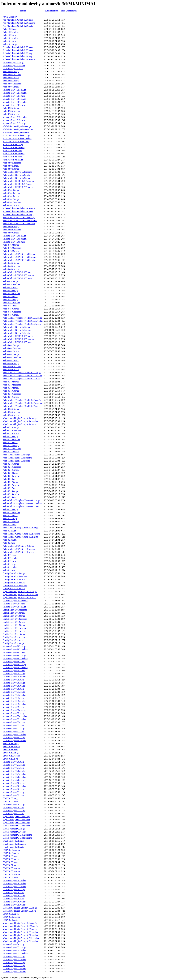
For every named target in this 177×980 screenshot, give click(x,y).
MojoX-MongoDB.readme (14, 832)
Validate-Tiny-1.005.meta (14, 242)
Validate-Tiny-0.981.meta (14, 671)
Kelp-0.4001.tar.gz (11, 363)
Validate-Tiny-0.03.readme (15, 959)
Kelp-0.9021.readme (12, 163)
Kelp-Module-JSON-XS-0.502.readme (20, 221)
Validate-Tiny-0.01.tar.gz (14, 966)
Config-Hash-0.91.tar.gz (13, 643)
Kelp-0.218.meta (10, 479)
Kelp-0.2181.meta (11, 470)
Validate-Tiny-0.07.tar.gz (14, 810)
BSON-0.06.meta (10, 801)
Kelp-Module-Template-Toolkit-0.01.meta (21, 406)
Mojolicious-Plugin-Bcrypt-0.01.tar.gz (20, 929)
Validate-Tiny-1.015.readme (15, 117)
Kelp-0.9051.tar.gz (11, 108)
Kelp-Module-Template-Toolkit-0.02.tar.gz (22, 373)
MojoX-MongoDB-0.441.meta (16, 826)
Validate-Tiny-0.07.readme (15, 886)
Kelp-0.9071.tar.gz (11, 81)
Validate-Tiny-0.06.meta (13, 893)
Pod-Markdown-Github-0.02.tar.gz (18, 56)
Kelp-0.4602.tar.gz (11, 245)
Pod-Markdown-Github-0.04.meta (18, 26)
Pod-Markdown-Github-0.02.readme (19, 59)
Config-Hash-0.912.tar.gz (14, 625)
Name (23, 11)
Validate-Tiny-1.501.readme (15, 102)
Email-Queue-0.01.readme (14, 844)
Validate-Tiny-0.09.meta (13, 795)
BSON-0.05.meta (10, 856)
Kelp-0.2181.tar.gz (11, 464)
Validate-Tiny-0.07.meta (13, 814)
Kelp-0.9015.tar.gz (11, 190)
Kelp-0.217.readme (11, 485)
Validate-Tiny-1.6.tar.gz (13, 62)
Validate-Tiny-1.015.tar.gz (14, 123)
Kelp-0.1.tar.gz (9, 564)
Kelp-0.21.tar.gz (10, 519)
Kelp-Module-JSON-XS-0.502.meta (19, 224)
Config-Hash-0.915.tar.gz (14, 582)
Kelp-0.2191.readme (12, 430)
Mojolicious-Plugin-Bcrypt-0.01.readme (20, 941)
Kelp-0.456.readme (11, 294)
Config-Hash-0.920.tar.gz (14, 573)
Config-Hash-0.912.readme (15, 619)
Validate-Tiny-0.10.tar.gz (14, 783)
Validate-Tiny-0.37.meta (13, 698)
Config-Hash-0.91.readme (14, 637)
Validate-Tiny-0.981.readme (15, 668)
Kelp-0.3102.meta (11, 388)
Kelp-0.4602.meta (11, 251)
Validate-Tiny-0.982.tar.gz (14, 655)
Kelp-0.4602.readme (12, 248)
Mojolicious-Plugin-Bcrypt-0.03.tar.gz (20, 908)
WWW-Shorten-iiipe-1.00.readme (18, 129)
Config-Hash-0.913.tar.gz (14, 616)
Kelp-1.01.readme (11, 38)
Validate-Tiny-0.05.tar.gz (14, 896)
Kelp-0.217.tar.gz (10, 482)
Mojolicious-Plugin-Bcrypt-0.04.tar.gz (20, 592)
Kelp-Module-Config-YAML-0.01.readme (21, 534)
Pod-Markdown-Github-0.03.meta (18, 50)
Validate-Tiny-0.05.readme (15, 905)
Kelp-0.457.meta (10, 287)
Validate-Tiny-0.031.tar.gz (14, 947)
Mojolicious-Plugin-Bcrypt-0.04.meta (19, 598)
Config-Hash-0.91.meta (13, 640)
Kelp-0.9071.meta (11, 87)
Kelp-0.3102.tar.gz (11, 382)
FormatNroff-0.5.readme (14, 154)
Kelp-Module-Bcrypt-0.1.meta (16, 333)
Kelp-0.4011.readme (12, 357)
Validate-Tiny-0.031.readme (15, 953)
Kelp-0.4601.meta (11, 269)
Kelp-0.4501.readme (12, 312)
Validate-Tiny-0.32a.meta (14, 722)
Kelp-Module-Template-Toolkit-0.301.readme (23, 321)
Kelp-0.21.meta (10, 525)
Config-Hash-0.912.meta (14, 622)
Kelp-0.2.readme (10, 540)
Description (71, 11)
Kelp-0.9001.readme (12, 230)
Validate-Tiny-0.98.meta (13, 680)
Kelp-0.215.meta (10, 516)
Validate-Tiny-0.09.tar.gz (14, 792)
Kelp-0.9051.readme (12, 111)
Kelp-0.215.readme (11, 512)
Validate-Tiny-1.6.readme (14, 65)
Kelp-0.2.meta (9, 543)
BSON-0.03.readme (11, 871)
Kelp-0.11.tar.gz (10, 555)
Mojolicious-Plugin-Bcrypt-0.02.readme (20, 935)
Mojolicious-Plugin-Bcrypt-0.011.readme (21, 938)
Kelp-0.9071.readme (12, 84)
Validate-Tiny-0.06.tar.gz (14, 890)
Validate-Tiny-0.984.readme (15, 601)
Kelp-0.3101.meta (11, 397)
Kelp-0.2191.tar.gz (11, 427)
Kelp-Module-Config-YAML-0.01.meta (20, 537)
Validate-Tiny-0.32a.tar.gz (14, 710)
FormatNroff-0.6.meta (12, 151)
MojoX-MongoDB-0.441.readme (17, 838)
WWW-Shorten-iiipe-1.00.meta (17, 132)
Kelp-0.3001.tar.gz (11, 409)
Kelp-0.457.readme (11, 284)
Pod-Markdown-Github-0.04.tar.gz (18, 20)
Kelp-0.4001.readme (12, 366)
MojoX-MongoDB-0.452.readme (17, 835)
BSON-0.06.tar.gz (11, 798)
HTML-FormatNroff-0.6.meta (16, 141)
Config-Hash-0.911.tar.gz (14, 634)
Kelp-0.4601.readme (12, 266)
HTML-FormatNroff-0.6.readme (17, 138)
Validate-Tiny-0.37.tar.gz (14, 692)
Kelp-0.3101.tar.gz (11, 391)
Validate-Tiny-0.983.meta (14, 652)
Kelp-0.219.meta (10, 443)
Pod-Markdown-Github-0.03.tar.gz (18, 53)
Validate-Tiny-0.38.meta (13, 689)
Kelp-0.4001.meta (11, 370)
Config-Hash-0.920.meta (14, 579)
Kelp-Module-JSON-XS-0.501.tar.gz (19, 254)
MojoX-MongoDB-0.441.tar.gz (16, 823)
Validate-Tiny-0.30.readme (15, 741)
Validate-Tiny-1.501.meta (14, 105)
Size (63, 11)
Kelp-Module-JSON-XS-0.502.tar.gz (19, 217)
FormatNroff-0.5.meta (12, 157)
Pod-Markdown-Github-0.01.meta (18, 211)
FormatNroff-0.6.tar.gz (13, 145)
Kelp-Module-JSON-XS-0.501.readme (20, 257)
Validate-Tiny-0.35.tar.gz (14, 701)
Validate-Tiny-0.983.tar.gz (14, 646)
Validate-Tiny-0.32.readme (15, 719)
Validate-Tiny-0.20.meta (13, 780)
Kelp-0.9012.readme (12, 202)
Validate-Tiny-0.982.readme (15, 658)
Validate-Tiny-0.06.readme (15, 902)
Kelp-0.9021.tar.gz (11, 169)
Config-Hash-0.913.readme (15, 610)
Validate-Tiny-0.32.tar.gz (14, 713)
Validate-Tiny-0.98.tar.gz (14, 674)
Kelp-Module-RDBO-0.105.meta (17, 342)
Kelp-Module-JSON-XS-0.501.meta (19, 260)
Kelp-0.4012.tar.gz (11, 345)
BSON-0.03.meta (10, 862)
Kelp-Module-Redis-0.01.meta (16, 461)
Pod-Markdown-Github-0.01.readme (19, 208)
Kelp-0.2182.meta (11, 452)
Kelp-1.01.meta (10, 41)
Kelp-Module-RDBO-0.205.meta (17, 184)
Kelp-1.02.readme (11, 32)
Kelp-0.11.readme (11, 558)
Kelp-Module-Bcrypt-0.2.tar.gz (16, 178)
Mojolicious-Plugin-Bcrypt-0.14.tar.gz (20, 418)
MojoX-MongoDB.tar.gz (14, 829)
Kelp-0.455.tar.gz (10, 300)
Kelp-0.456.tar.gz (10, 290)
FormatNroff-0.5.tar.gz (13, 160)
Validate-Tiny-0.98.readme (15, 677)
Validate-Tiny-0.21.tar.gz (14, 765)
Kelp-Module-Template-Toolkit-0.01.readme (22, 403)
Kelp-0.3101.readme (12, 394)
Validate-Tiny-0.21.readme (15, 774)
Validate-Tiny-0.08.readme (15, 883)
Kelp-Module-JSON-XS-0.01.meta (18, 552)
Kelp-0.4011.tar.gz (11, 354)
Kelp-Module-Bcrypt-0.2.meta (16, 175)
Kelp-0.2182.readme (12, 449)
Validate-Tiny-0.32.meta (13, 725)
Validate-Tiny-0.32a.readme (15, 716)
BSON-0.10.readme (11, 756)
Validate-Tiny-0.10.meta (13, 789)
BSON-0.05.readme (11, 868)
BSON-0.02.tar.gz (11, 865)
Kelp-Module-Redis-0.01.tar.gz (16, 455)
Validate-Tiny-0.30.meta (13, 762)
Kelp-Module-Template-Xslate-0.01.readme (22, 503)
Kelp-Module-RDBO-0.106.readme (18, 275)
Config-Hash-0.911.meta (14, 631)
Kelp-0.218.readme (11, 476)
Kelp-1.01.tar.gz (10, 44)
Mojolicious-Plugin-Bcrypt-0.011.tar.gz (20, 926)
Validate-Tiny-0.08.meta (13, 807)
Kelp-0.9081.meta (11, 78)
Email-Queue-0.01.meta (13, 847)
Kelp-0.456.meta (10, 297)
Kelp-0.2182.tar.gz (11, 446)
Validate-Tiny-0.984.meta (14, 604)
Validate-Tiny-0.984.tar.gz (14, 607)
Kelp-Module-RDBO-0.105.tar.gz (18, 336)
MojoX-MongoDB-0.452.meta (16, 820)
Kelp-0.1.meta (9, 570)
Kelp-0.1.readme (10, 567)
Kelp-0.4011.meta (11, 360)
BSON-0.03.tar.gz (11, 859)
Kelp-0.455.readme (11, 303)
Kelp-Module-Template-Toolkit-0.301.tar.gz (22, 318)
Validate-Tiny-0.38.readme (15, 686)
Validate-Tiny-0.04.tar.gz (14, 944)
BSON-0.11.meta (10, 750)
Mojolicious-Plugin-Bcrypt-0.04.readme (20, 595)
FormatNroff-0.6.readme (14, 148)
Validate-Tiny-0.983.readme (15, 649)
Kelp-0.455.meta (10, 306)
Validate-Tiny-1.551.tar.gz (14, 90)
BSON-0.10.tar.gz (11, 753)
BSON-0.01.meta (10, 920)
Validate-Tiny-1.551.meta (14, 96)
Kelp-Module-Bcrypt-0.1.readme (17, 330)
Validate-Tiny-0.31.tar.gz (14, 728)
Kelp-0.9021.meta (11, 166)
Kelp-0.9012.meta (11, 205)
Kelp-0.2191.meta (11, 433)
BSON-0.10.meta (10, 759)
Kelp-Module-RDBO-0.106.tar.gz (18, 272)
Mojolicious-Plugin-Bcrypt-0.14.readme (20, 421)
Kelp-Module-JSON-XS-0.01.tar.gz (18, 546)
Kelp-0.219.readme (11, 439)
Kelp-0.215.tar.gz (10, 509)
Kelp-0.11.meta (9, 561)
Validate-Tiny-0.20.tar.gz (14, 771)
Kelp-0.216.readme (11, 494)
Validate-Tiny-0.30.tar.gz (14, 737)
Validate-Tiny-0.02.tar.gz (14, 963)
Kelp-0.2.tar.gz (9, 531)
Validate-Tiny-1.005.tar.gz (14, 236)
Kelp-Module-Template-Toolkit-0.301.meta (22, 324)
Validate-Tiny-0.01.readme (15, 972)
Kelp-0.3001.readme (12, 412)
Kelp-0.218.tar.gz (10, 473)
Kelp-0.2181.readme (12, 467)
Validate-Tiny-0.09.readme (15, 880)
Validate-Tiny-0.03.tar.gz (14, 956)
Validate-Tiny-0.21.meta (13, 768)
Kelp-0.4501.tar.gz (11, 309)
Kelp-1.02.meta (10, 35)
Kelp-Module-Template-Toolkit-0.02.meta (21, 379)
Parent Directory (10, 17)
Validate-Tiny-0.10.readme (15, 786)
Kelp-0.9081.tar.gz (11, 72)
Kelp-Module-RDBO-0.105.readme (18, 339)
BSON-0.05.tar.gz (11, 853)
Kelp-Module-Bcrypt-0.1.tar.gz (16, 327)
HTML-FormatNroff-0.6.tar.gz (16, 135)
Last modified (52, 11)
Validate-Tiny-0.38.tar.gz (14, 683)
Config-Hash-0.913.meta (14, 613)
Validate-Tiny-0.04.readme (15, 950)
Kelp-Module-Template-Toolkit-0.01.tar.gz (22, 400)
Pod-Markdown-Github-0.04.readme (19, 23)
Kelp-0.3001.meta (11, 415)
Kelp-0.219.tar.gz (10, 436)
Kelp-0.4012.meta (11, 351)
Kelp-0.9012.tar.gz (11, 199)
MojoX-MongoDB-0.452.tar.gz (16, 817)
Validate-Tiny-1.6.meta (13, 68)
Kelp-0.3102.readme (12, 385)
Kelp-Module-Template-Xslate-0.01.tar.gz (21, 500)
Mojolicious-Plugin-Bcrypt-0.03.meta (19, 911)
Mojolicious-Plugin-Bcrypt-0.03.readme (20, 932)
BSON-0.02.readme (11, 874)
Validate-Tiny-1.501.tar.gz (14, 99)
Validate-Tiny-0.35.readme (15, 704)
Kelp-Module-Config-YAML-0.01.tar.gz (21, 528)
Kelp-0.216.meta (10, 497)
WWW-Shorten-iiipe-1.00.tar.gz (17, 126)
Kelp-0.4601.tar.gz (11, 263)
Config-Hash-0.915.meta (14, 588)
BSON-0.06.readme (11, 850)
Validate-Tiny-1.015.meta (14, 120)
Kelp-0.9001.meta (11, 233)
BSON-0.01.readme (11, 917)
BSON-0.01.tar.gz (11, 914)
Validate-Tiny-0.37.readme (15, 695)
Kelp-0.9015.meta (11, 196)
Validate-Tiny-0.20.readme (15, 777)
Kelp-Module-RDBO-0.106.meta (17, 278)
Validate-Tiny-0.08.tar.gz (14, 804)
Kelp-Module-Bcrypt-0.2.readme (17, 172)
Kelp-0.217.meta (10, 488)
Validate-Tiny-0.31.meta (13, 731)
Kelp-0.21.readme (11, 522)
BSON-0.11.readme (11, 747)
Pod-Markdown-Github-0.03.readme (19, 47)
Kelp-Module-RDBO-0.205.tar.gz (18, 187)
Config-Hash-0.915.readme (15, 585)
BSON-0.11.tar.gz (11, 744)
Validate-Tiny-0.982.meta (14, 661)
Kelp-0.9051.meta (11, 114)
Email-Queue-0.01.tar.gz (14, 841)
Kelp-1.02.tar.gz (10, 29)
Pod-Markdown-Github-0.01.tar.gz (18, 214)
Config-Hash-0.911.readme (15, 628)
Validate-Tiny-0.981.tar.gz (14, 665)
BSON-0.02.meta (10, 877)
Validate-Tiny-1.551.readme (15, 93)
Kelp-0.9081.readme (12, 75)
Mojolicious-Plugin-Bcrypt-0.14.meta (19, 424)
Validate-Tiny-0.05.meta (13, 899)
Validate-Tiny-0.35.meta (13, 707)
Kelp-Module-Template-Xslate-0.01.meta (21, 506)
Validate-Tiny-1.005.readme (15, 239)
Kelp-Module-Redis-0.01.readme (17, 458)
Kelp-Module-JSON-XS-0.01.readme (19, 549)
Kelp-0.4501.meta (11, 315)
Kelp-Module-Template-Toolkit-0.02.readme (22, 376)
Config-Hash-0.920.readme (15, 576)
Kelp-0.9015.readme (12, 193)
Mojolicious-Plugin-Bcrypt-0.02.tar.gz (20, 923)
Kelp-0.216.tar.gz (10, 491)
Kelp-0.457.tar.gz (10, 281)
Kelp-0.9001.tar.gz (11, 227)
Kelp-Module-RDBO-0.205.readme (18, 181)
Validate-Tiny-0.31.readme (15, 734)
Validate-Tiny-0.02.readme (15, 969)
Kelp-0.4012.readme (12, 348)
